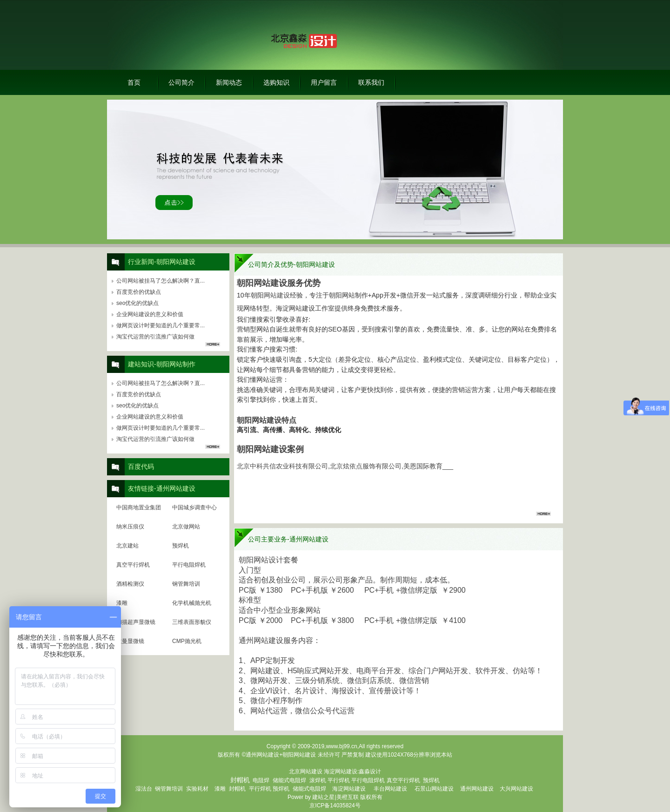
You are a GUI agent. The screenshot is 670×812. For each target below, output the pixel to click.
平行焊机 (339, 780)
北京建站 (127, 546)
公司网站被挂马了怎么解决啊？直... (161, 281)
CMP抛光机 (187, 641)
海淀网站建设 (341, 771)
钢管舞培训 (186, 584)
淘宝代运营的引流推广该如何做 (155, 337)
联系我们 (371, 82)
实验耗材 (197, 789)
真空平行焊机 (133, 565)
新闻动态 (229, 82)
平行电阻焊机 (189, 565)
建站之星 (323, 797)
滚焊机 (318, 780)
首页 (134, 82)
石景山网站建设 (434, 789)
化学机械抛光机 (192, 603)
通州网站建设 (477, 789)
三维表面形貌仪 (192, 622)
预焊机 (181, 546)
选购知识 (276, 82)
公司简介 (181, 82)
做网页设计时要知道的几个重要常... (161, 325)
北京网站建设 (306, 771)
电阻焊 (261, 780)
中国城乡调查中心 (194, 507)
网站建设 (277, 295)
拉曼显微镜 (130, 641)
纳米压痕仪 (130, 527)
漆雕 (122, 603)
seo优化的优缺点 (137, 303)
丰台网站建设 (390, 789)
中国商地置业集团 (139, 507)
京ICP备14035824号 (335, 805)
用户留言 (324, 82)
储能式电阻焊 (289, 780)
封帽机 (237, 789)
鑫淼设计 (370, 771)
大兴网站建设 (516, 789)
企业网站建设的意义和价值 (150, 314)
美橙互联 (348, 797)
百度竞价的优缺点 (139, 292)
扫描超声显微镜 (136, 622)
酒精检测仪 (130, 584)
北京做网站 (186, 527)
